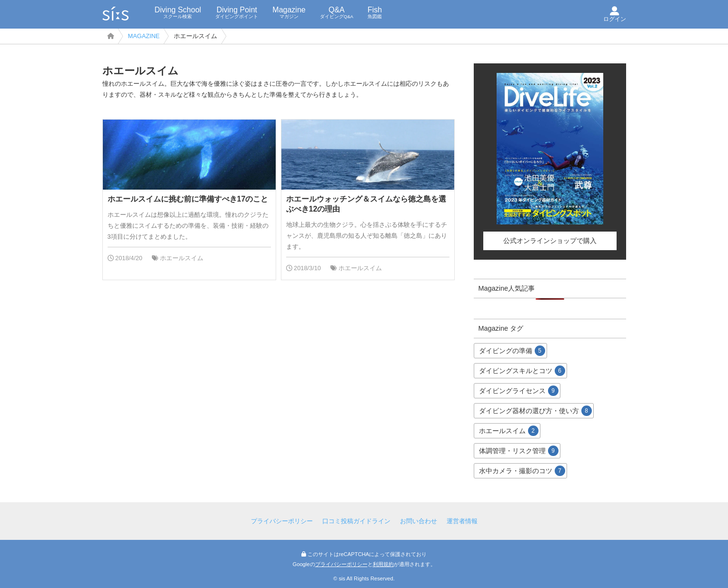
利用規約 (383, 564)
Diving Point (237, 12)
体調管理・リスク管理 (519, 451)
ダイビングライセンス (519, 391)
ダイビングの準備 (512, 351)
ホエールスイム (182, 258)
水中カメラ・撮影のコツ (522, 471)
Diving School (178, 12)
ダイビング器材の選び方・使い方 (535, 411)
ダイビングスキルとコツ (522, 371)
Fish (375, 12)
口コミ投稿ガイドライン (356, 521)
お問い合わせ (419, 521)
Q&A (337, 12)
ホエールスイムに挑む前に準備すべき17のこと (188, 199)
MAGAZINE (144, 36)
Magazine (289, 12)
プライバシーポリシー (282, 521)
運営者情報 (462, 521)
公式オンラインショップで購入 (550, 241)
